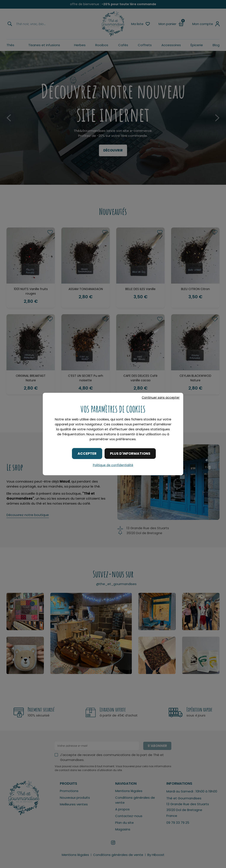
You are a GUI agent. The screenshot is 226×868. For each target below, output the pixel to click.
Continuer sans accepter (161, 398)
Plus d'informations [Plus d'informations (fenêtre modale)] (130, 454)
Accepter (87, 454)
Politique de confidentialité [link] (113, 465)
